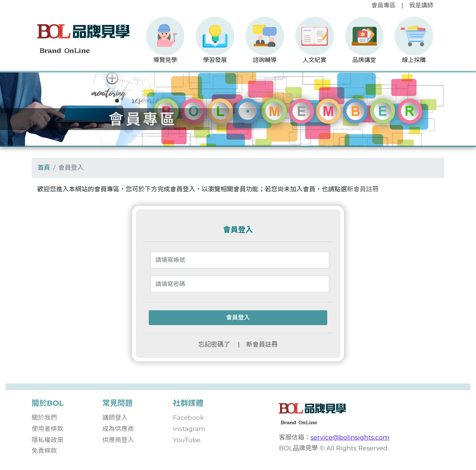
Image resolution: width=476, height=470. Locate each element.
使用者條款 (47, 429)
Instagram (189, 429)
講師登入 (115, 418)
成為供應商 (118, 429)
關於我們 (44, 418)
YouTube (187, 440)
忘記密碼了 (214, 344)
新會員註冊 (363, 189)
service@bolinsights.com (350, 437)
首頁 (44, 168)
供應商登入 (118, 440)
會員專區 (384, 5)
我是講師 (421, 5)
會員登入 (238, 317)
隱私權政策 (47, 440)
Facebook (188, 418)
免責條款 (44, 451)
